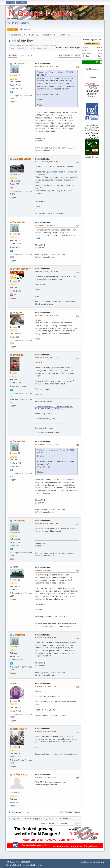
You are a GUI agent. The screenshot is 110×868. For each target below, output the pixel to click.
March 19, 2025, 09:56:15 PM (45, 777)
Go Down (12, 56)
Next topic (75, 48)
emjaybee (18, 355)
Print (78, 56)
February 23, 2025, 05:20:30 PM (46, 225)
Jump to (44, 824)
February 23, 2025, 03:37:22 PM (46, 162)
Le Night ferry (20, 774)
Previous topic (62, 48)
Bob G (16, 684)
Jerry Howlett (20, 729)
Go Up (11, 812)
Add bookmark (66, 56)
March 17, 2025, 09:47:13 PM (45, 686)
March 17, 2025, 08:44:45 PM (45, 638)
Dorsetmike (19, 64)
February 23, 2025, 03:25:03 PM (46, 66)
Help (82, 862)
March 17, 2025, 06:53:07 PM (45, 570)
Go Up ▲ (101, 862)
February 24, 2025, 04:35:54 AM (47, 316)
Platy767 (17, 313)
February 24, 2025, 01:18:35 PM (46, 444)
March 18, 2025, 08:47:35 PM (45, 732)
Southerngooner (22, 269)
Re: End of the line (43, 64)
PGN (15, 567)
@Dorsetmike (55, 328)
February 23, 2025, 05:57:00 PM (46, 272)
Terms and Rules (91, 862)
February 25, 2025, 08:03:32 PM (46, 524)
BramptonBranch (22, 159)
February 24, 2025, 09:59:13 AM (47, 358)
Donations (92, 78)
